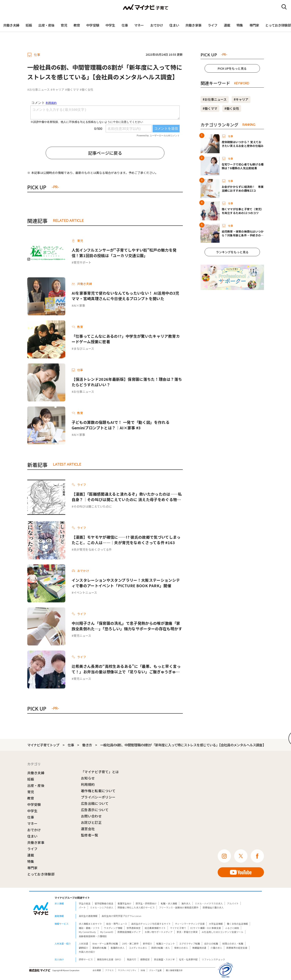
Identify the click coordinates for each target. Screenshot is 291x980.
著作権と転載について (98, 791)
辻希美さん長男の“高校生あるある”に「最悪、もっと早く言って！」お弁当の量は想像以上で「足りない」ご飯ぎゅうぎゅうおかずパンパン (126, 669)
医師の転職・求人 (161, 948)
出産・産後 (46, 25)
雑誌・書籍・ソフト (89, 928)
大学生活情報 (216, 924)
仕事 (125, 25)
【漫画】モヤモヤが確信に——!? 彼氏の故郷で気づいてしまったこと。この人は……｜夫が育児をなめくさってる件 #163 (126, 540)
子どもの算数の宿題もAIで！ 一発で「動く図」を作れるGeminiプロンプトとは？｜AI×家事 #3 (121, 425)
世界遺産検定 (134, 928)
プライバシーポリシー (98, 797)
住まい (174, 25)
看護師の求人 (117, 948)
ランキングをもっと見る (232, 252)
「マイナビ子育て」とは (100, 772)
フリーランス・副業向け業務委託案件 (179, 907)
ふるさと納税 (232, 928)
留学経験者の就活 (104, 903)
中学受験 (93, 25)
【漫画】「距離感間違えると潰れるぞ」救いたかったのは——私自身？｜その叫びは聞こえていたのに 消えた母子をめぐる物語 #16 (127, 497)
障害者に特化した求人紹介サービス (136, 907)
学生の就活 (85, 903)
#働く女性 (87, 89)
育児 (64, 25)
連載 (227, 25)
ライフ (213, 25)
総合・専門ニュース (117, 924)
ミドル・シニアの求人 (102, 907)
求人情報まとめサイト (90, 924)
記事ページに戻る (105, 153)
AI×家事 (79, 305)
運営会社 (88, 829)
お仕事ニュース (84, 392)
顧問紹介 (83, 948)
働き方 (87, 745)
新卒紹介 (148, 943)
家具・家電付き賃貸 (187, 932)
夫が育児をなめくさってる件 (93, 549)
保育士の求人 (181, 948)
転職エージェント (166, 943)
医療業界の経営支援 (237, 948)
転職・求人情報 (169, 903)
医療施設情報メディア (129, 932)
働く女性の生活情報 (237, 924)
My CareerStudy (87, 932)
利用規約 (88, 784)
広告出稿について (95, 803)
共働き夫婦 (11, 25)
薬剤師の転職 (99, 948)
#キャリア (57, 89)
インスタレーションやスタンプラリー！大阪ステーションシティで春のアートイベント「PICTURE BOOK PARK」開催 (126, 583)
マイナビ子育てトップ (43, 745)
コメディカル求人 (138, 948)
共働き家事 (193, 25)
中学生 (110, 25)
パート (82, 907)
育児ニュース (82, 636)
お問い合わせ (91, 816)
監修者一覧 (90, 835)
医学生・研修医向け (146, 903)
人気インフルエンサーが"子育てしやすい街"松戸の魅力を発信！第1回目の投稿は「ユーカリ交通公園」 (124, 253)
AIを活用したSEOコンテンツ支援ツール (223, 932)
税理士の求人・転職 (233, 943)
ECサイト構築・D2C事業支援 (206, 928)
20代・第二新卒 (130, 943)
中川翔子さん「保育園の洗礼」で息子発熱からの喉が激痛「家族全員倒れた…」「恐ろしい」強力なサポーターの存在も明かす (127, 626)
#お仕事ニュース (38, 89)
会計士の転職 (211, 943)
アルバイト (233, 903)
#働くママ (72, 89)
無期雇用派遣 (199, 948)
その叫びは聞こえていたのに (93, 506)
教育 (77, 25)
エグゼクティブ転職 (190, 943)
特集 (240, 25)
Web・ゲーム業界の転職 (105, 943)
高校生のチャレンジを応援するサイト (151, 924)
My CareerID (107, 932)
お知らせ (88, 778)
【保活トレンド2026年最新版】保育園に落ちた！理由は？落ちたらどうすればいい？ (127, 382)
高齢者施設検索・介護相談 (93, 936)
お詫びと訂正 (91, 822)
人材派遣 (83, 943)
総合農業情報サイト (155, 928)
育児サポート (82, 262)
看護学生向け (124, 903)
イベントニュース (85, 592)
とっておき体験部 (41, 874)
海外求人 (186, 903)
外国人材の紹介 (87, 952)
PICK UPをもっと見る (232, 68)
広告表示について (95, 810)
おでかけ (157, 25)
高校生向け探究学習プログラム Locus (121, 916)
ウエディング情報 (113, 928)
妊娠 (29, 25)
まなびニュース (84, 348)
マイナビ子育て (178, 928)
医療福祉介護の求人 (213, 907)
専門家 (254, 25)
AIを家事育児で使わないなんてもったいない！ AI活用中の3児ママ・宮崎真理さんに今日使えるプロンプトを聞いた (126, 296)
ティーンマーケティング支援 (190, 924)
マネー (139, 25)
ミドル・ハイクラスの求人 (209, 903)
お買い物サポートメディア (159, 932)
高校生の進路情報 (88, 916)
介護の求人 (216, 948)
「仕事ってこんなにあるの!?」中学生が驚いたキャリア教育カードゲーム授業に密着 (126, 339)
